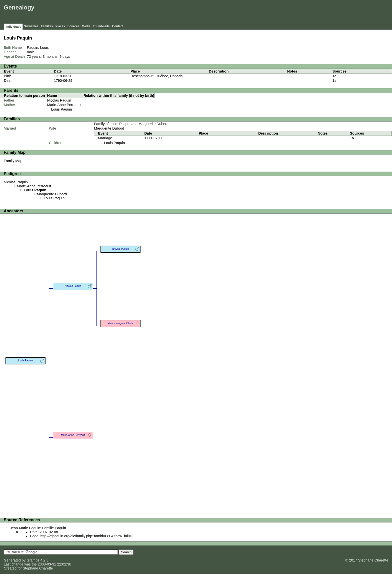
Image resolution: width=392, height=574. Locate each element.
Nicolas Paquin (59, 100)
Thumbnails (101, 26)
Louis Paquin (62, 109)
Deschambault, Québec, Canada (157, 76)
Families (47, 26)
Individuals (13, 27)
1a (334, 76)
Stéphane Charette (38, 568)
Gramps (33, 560)
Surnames (31, 26)
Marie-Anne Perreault (64, 105)
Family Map (13, 161)
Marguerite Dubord (109, 128)
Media (86, 26)
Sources (73, 26)
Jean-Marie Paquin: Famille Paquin (38, 528)
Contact (118, 26)
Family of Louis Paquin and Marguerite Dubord (131, 124)
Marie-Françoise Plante (120, 323)
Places (60, 26)
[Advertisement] (300, 13)
